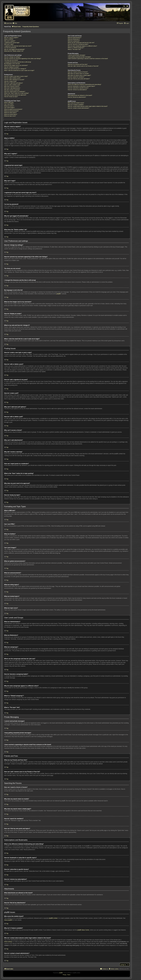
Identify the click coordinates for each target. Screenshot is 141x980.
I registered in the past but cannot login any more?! (18, 46)
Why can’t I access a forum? (12, 86)
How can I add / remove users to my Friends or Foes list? (83, 66)
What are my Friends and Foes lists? (78, 64)
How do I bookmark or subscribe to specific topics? (81, 86)
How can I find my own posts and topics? (79, 79)
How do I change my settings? (12, 57)
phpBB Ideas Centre (83, 930)
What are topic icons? (10, 116)
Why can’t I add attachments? (12, 88)
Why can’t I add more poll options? (13, 83)
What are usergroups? (74, 41)
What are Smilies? (9, 106)
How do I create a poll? (10, 81)
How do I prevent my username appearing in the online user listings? (23, 59)
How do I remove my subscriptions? (77, 90)
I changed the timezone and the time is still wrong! (18, 62)
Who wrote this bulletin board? (76, 103)
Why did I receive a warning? (12, 90)
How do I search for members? (76, 77)
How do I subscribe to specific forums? (78, 88)
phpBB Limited (53, 918)
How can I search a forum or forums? (78, 72)
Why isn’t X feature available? (76, 105)
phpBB (58, 294)
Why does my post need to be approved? (15, 95)
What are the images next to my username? (16, 65)
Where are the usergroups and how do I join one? (81, 43)
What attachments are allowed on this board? (80, 95)
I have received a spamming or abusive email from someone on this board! (88, 59)
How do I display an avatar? (12, 67)
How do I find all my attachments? (77, 97)
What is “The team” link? (74, 49)
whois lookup (8, 942)
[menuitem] (15, 23)
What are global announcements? (13, 109)
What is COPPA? (9, 39)
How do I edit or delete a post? (12, 78)
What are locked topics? (11, 114)
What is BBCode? (9, 102)
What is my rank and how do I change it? (15, 69)
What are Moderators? (74, 39)
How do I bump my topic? (11, 97)
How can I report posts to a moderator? (15, 91)
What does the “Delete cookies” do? (14, 51)
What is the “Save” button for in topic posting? (16, 93)
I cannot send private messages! (76, 55)
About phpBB (8, 920)
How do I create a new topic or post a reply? (16, 76)
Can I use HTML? (9, 104)
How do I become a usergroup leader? (78, 44)
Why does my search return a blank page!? (79, 75)
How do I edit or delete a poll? (12, 85)
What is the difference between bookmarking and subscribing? (84, 84)
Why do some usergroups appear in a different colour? (82, 46)
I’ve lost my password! (10, 48)
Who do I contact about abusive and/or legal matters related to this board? (88, 106)
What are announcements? (11, 111)
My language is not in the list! (12, 64)
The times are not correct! (11, 60)
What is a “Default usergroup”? (76, 48)
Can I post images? (9, 107)
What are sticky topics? (10, 113)
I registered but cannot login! (12, 43)
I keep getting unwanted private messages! (79, 57)
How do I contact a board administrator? (78, 108)
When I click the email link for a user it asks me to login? (19, 70)
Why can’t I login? (9, 44)
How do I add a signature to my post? (14, 80)
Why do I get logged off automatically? (14, 49)
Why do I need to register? (11, 37)
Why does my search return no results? (78, 74)
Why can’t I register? (10, 41)
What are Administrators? (75, 37)
